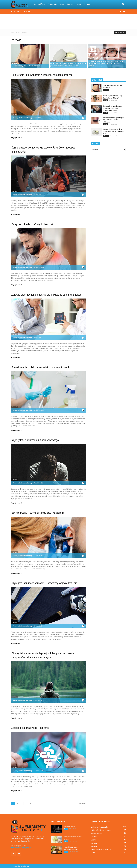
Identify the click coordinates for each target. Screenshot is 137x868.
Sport (79, 4)
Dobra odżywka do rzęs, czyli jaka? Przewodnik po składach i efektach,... (114, 120)
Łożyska (94, 843)
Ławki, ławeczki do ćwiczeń (101, 850)
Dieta (66, 841)
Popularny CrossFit (69, 826)
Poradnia (87, 4)
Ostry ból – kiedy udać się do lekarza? (32, 224)
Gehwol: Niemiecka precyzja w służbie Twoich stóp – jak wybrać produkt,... (113, 131)
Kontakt (27, 11)
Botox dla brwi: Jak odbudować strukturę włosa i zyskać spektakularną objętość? (113, 108)
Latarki (93, 840)
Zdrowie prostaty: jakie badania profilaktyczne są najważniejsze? (47, 295)
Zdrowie (70, 4)
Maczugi (94, 846)
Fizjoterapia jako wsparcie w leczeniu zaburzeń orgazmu (42, 75)
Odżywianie (52, 4)
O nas (13, 11)
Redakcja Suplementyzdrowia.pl (23, 118)
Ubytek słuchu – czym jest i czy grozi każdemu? (38, 513)
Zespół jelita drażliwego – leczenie (30, 728)
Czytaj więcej (17, 138)
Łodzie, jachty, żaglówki (99, 827)
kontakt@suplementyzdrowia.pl (22, 848)
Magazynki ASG (96, 833)
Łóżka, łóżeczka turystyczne (101, 830)
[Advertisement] (68, 22)
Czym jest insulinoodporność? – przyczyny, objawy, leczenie (44, 583)
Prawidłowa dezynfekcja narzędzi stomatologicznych (40, 367)
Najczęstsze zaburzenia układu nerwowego (35, 440)
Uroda (62, 4)
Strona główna (39, 4)
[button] (123, 4)
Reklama (20, 11)
